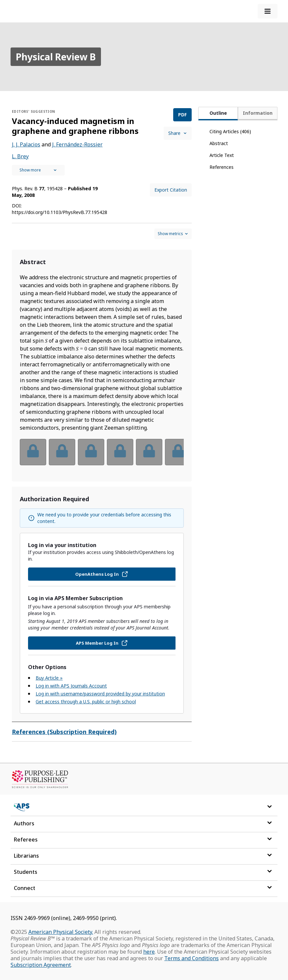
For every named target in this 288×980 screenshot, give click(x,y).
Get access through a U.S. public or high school (86, 702)
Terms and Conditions (192, 958)
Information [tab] (258, 113)
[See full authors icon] (38, 170)
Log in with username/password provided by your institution (100, 694)
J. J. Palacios (26, 144)
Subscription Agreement (41, 965)
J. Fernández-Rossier (77, 144)
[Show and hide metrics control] (173, 234)
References (222, 167)
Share (178, 133)
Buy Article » (49, 678)
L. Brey (20, 156)
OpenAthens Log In (102, 574)
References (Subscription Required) (64, 732)
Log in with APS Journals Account (71, 686)
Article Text (222, 155)
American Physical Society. (61, 932)
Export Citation (171, 190)
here (149, 952)
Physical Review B (56, 57)
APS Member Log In (102, 643)
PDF (182, 115)
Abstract (219, 143)
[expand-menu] (268, 11)
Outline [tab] (218, 113)
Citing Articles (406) (230, 131)
